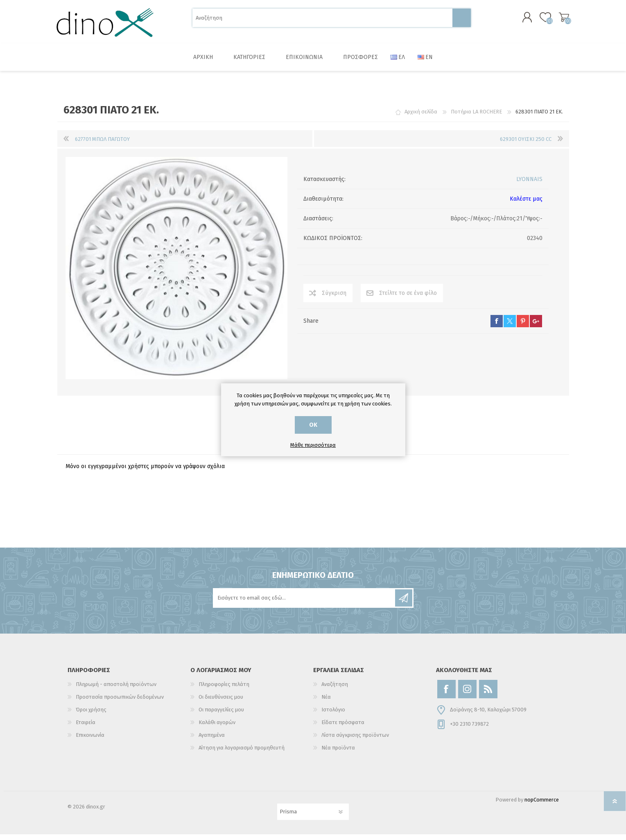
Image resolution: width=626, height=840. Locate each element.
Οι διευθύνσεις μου (221, 703)
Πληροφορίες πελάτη (224, 690)
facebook (497, 327)
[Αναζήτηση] (322, 21)
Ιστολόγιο (333, 715)
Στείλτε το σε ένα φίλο (408, 299)
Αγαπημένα (212, 741)
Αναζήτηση (462, 21)
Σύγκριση (334, 299)
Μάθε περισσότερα (313, 445)
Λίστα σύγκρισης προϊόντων (355, 741)
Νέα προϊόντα (338, 753)
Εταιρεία (86, 728)
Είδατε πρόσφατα (343, 728)
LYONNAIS (529, 185)
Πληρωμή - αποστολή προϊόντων (116, 690)
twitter (510, 327)
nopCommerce (542, 805)
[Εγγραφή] (305, 604)
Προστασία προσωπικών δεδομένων (120, 703)
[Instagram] (467, 695)
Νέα (326, 703)
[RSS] (488, 695)
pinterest (523, 327)
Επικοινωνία (90, 741)
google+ (536, 327)
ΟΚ (313, 425)
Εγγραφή (404, 604)
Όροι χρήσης (91, 715)
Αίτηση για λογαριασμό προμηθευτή (242, 753)
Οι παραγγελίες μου (221, 715)
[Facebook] (446, 695)
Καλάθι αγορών (560, 20)
